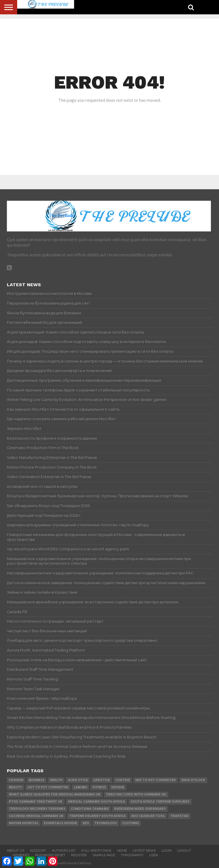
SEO (86, 823)
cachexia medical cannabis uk (36, 816)
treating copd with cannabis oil (136, 794)
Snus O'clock (193, 780)
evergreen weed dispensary (140, 809)
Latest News (144, 851)
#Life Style (78, 780)
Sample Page (104, 855)
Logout (184, 851)
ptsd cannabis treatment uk (36, 802)
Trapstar (179, 816)
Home (122, 851)
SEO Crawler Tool (148, 816)
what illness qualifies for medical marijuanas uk (55, 794)
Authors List (64, 851)
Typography (132, 855)
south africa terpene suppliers (160, 802)
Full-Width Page (96, 851)
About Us (16, 851)
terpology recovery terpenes (37, 809)
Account (38, 851)
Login (166, 851)
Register (79, 855)
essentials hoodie (60, 823)
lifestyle (102, 780)
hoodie (118, 787)
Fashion (16, 780)
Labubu (80, 787)
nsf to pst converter (156, 780)
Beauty (15, 787)
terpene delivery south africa (97, 816)
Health (56, 780)
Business (36, 780)
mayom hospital (24, 823)
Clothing (131, 823)
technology (106, 823)
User (154, 855)
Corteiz (123, 780)
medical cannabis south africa (96, 802)
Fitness (99, 787)
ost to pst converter (48, 787)
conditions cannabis (90, 809)
